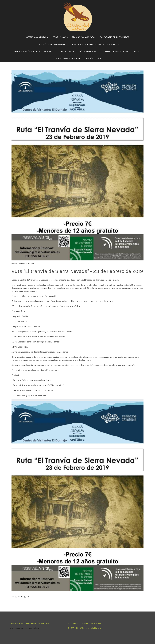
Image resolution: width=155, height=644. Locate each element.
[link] (77, 17)
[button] (37, 37)
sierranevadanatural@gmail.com (25, 628)
